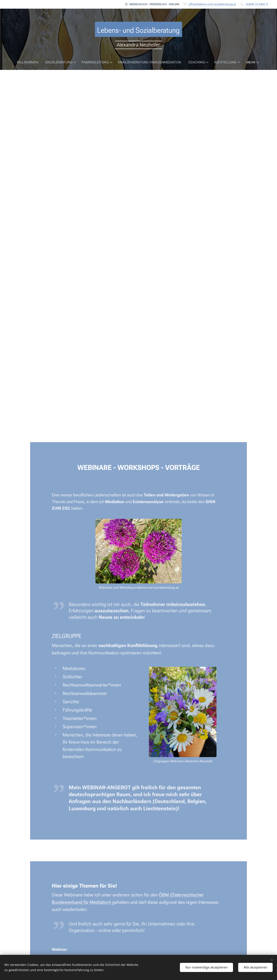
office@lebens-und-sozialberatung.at (212, 4)
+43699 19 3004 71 (257, 4)
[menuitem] (29, 62)
